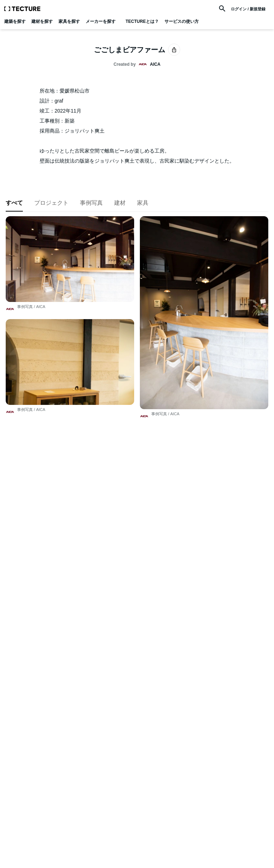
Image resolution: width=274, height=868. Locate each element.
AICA (41, 307)
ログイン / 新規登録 (248, 9)
